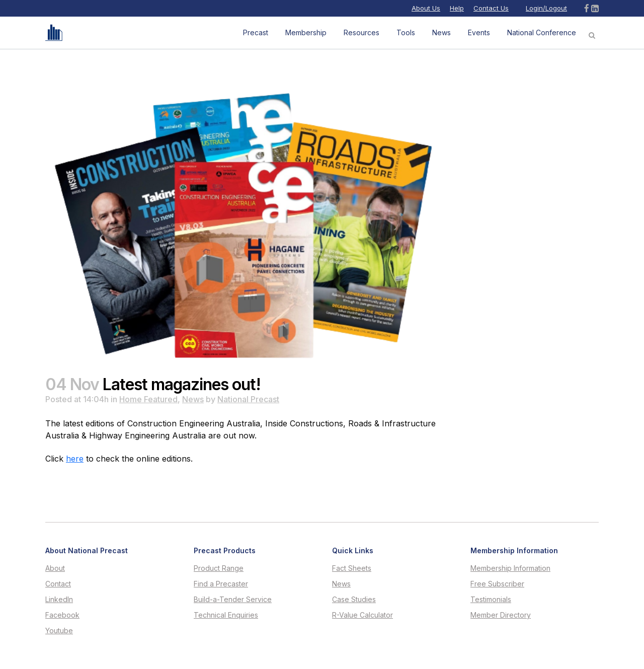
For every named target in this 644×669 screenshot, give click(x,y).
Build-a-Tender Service (233, 600)
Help (457, 8)
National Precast (248, 399)
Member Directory (501, 615)
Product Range (219, 568)
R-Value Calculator (363, 615)
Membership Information (510, 568)
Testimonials (491, 600)
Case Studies (354, 600)
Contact (58, 584)
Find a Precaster (221, 584)
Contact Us (491, 8)
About (55, 568)
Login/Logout (546, 8)
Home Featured (148, 399)
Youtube (59, 631)
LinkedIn (59, 600)
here (75, 459)
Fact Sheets (352, 568)
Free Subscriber (497, 584)
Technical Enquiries (226, 615)
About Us (426, 8)
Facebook (62, 615)
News (193, 399)
